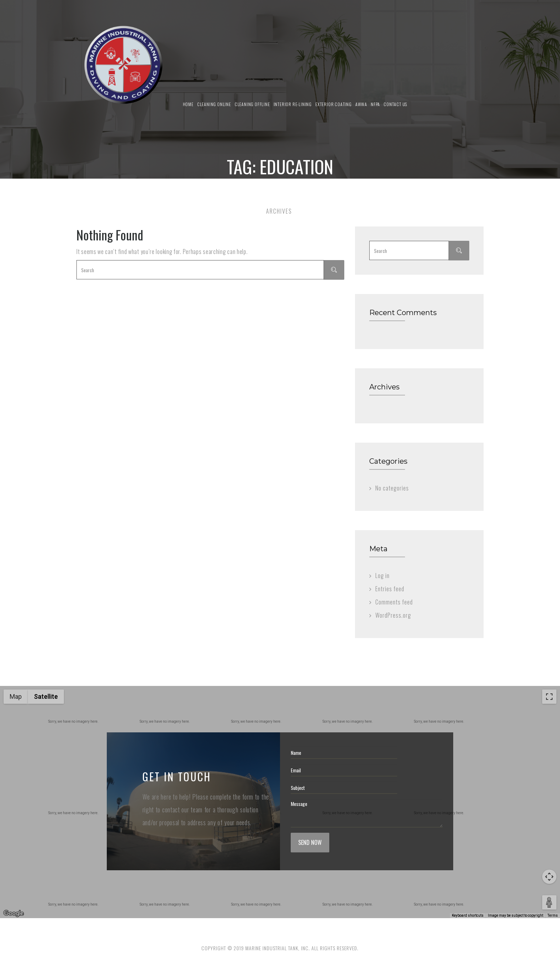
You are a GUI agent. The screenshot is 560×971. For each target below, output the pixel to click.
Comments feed (394, 602)
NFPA (375, 104)
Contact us (395, 104)
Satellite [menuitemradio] (46, 696)
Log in (382, 576)
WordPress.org (393, 615)
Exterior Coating (334, 104)
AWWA (361, 104)
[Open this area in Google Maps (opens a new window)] (14, 913)
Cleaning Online (214, 104)
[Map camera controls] (549, 877)
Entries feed (390, 589)
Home (188, 104)
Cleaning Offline (252, 104)
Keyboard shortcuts (468, 915)
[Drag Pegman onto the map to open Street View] (549, 902)
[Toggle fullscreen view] (549, 697)
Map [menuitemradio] (16, 696)
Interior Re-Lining (293, 104)
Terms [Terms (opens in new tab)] (553, 915)
